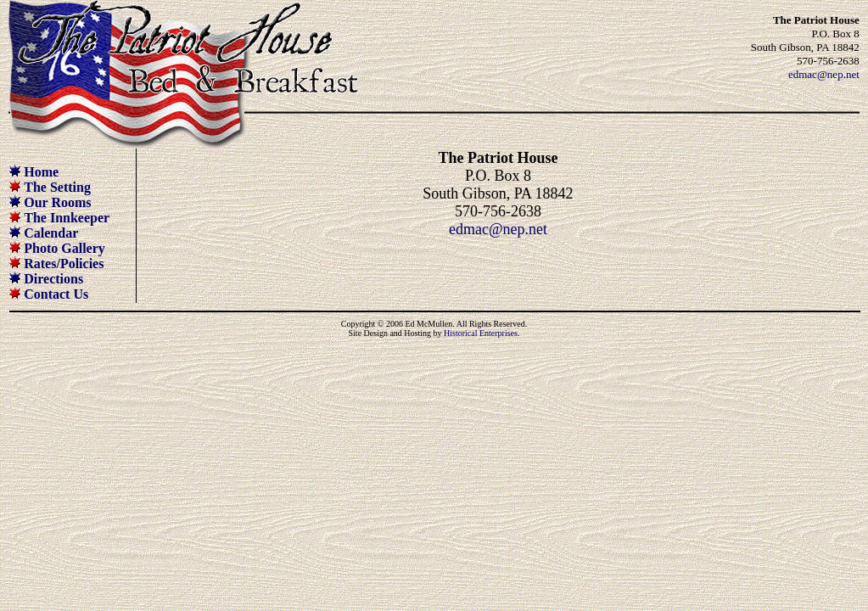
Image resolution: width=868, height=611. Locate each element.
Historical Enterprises (481, 333)
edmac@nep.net (824, 74)
